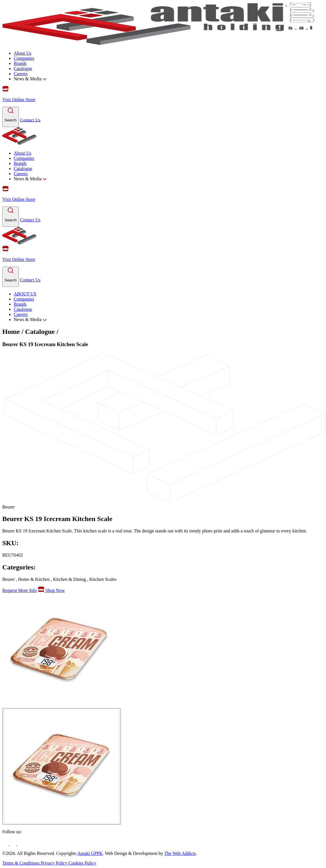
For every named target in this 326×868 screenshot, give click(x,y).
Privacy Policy (54, 863)
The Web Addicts (180, 853)
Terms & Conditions (21, 863)
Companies (24, 58)
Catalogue (23, 69)
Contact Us (30, 120)
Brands (20, 63)
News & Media (30, 79)
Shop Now (51, 590)
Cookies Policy (82, 863)
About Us (23, 53)
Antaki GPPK (90, 853)
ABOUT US (25, 294)
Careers (21, 74)
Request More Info (20, 590)
